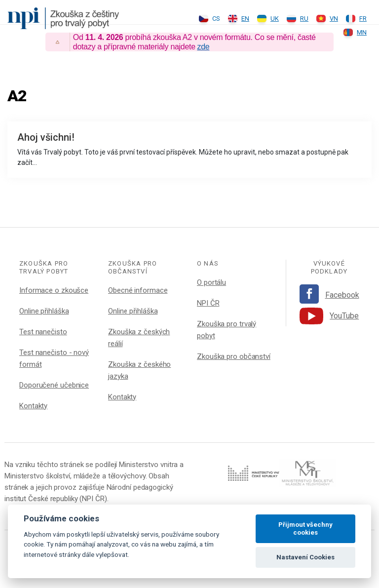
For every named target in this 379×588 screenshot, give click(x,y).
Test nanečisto (43, 332)
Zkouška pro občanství (234, 356)
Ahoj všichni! (46, 137)
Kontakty (33, 406)
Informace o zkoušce (54, 290)
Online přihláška (44, 311)
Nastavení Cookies (305, 557)
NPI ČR (208, 303)
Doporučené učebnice (54, 385)
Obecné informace (138, 290)
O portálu (211, 282)
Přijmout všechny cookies (305, 529)
